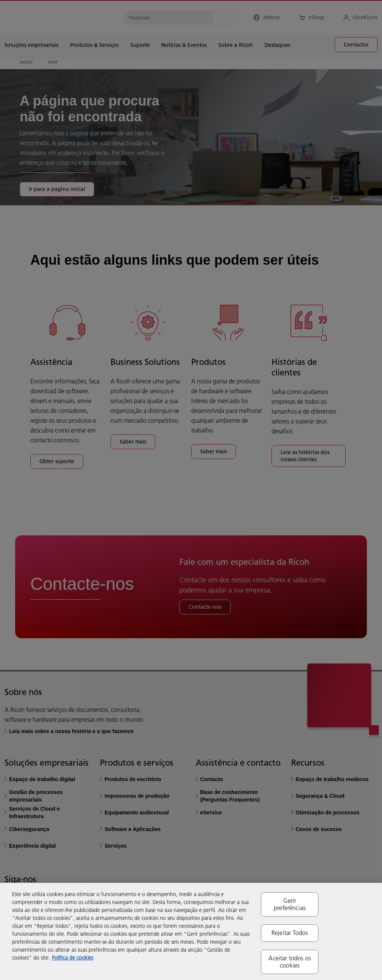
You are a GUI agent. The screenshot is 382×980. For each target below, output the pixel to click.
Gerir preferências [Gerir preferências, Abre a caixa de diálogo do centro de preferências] (290, 904)
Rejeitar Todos (290, 933)
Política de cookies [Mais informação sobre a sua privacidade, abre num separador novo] (73, 958)
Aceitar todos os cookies (290, 962)
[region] (191, 931)
